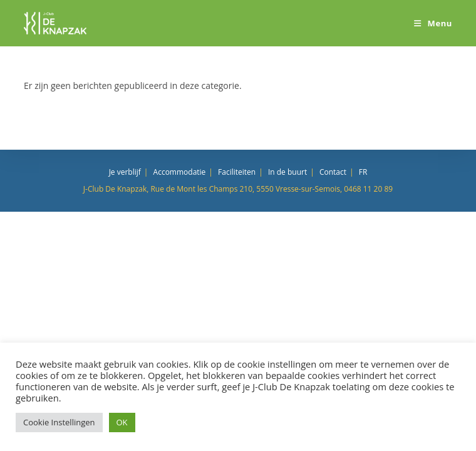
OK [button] (122, 422)
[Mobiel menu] (433, 23)
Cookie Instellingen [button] (59, 422)
